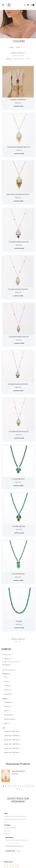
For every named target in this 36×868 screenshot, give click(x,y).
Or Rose (8, 686)
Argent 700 (8, 694)
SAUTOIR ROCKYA (18, 771)
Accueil (12, 47)
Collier (19, 621)
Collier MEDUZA (18, 479)
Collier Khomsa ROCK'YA (19, 242)
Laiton (7, 681)
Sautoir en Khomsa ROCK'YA (19, 147)
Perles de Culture (10, 719)
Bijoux (18, 47)
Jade (7, 711)
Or (6, 677)
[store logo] (9, 5)
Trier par (9, 59)
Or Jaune (8, 690)
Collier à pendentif (18, 100)
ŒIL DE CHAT (9, 715)
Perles (7, 723)
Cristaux (8, 706)
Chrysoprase (9, 702)
